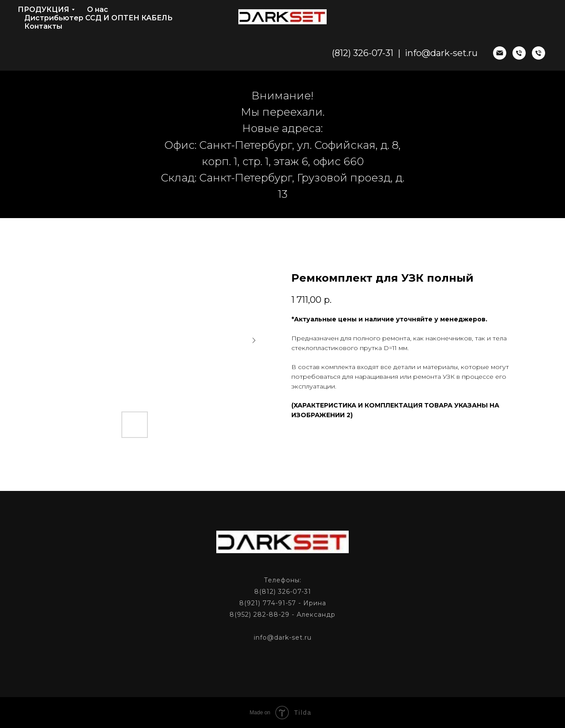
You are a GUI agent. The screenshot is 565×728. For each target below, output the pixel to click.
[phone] (519, 53)
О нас (98, 9)
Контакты (43, 26)
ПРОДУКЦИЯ (43, 9)
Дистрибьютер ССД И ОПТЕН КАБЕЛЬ (98, 18)
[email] (500, 53)
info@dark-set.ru (441, 53)
